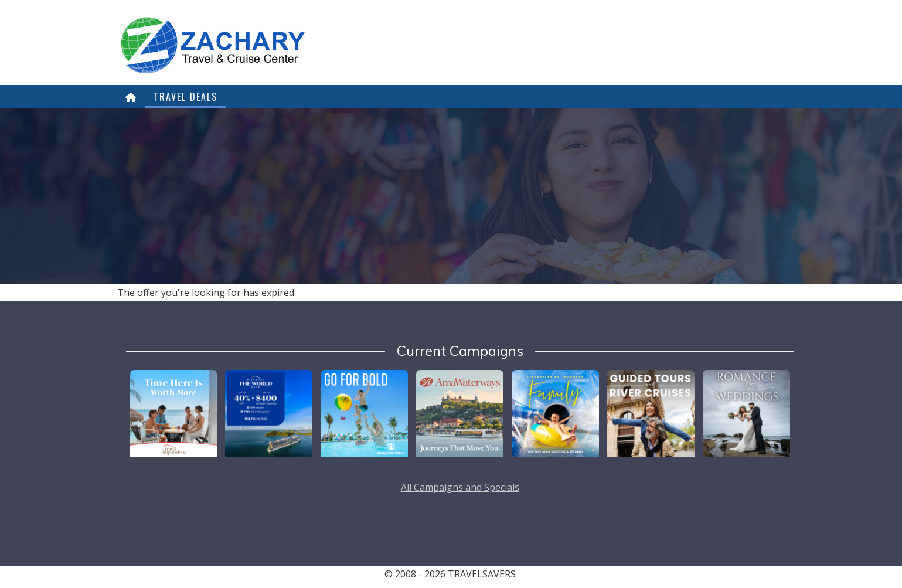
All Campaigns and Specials (460, 487)
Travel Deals (185, 97)
